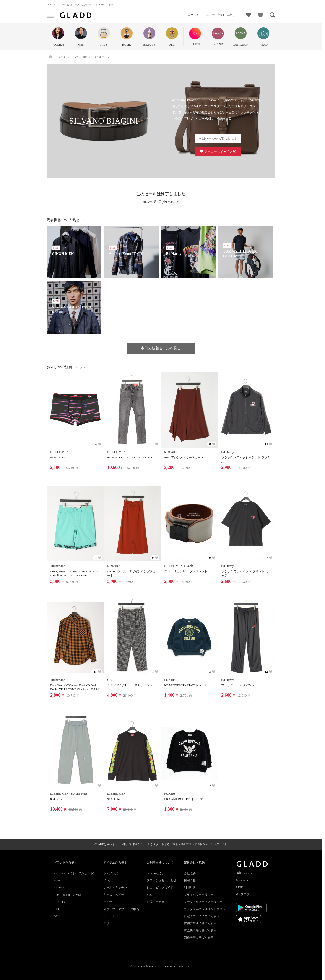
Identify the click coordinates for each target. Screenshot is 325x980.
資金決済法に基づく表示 (200, 930)
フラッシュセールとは (161, 880)
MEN (57, 880)
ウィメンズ (111, 873)
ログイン (193, 15)
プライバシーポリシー (199, 895)
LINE (239, 887)
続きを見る (224, 118)
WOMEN (59, 887)
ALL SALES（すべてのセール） (75, 873)
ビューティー (112, 916)
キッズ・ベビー (114, 895)
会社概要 (190, 873)
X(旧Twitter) (244, 873)
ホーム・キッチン (115, 887)
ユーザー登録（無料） (221, 15)
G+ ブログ (243, 894)
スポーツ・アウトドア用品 (121, 909)
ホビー (108, 902)
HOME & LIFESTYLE (68, 895)
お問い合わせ (156, 902)
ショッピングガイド (160, 887)
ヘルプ (151, 895)
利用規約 (190, 887)
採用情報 (190, 880)
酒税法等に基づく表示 (199, 938)
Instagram (242, 880)
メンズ (108, 880)
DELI (57, 916)
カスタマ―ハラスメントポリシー (206, 909)
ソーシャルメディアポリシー (203, 902)
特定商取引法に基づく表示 (202, 916)
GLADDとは (155, 873)
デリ (106, 923)
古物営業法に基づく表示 (200, 923)
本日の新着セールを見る (161, 348)
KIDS (57, 909)
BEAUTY (60, 902)
